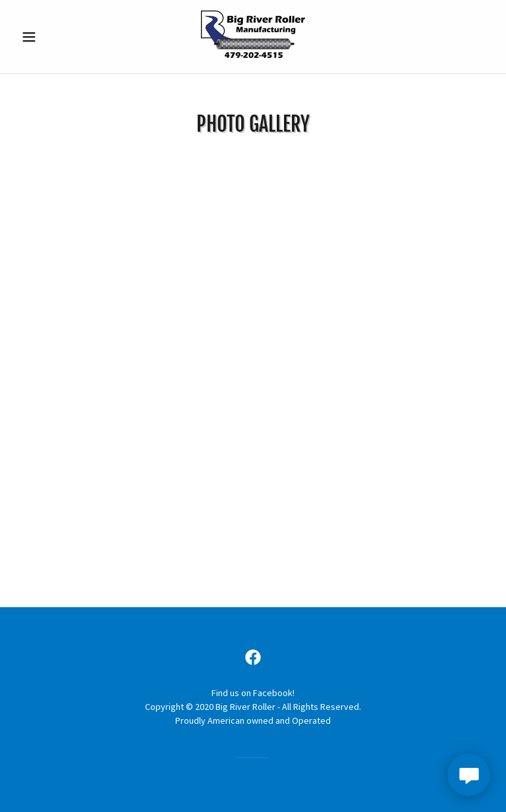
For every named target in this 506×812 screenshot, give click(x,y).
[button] (51, 37)
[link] (253, 56)
